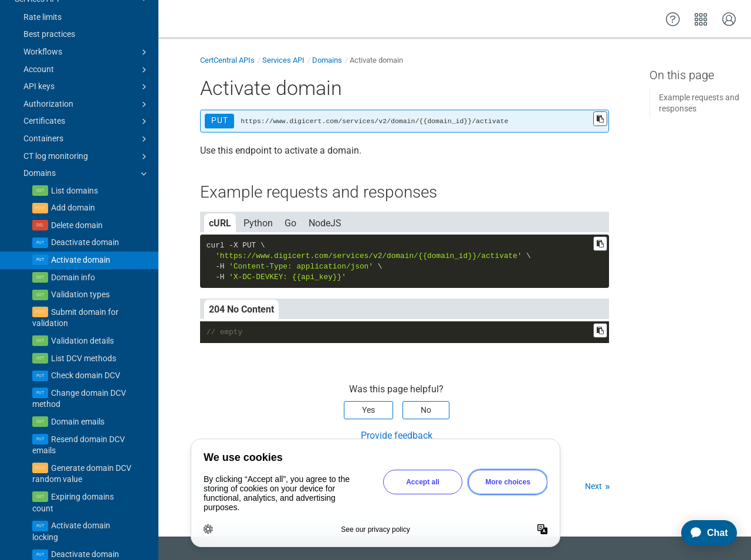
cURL (220, 223)
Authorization (87, 55)
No (426, 410)
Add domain (73, 158)
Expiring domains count (73, 453)
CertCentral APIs (227, 60)
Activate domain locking (71, 482)
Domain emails (78, 372)
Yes (368, 410)
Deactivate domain (85, 193)
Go (290, 223)
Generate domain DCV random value (82, 425)
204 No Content (241, 309)
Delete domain (77, 176)
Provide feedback (397, 435)
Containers (87, 90)
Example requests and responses (699, 103)
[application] (704, 533)
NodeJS (325, 223)
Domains (87, 124)
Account (87, 21)
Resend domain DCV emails (79, 396)
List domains (75, 141)
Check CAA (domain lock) (78, 540)
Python (258, 223)
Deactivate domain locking (76, 511)
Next (593, 486)
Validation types (80, 245)
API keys (87, 38)
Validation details (82, 291)
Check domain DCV (86, 326)
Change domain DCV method (79, 349)
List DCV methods (84, 309)
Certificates (87, 72)
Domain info (73, 228)
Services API (283, 60)
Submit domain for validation (75, 269)
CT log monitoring (87, 107)
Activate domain (81, 211)
